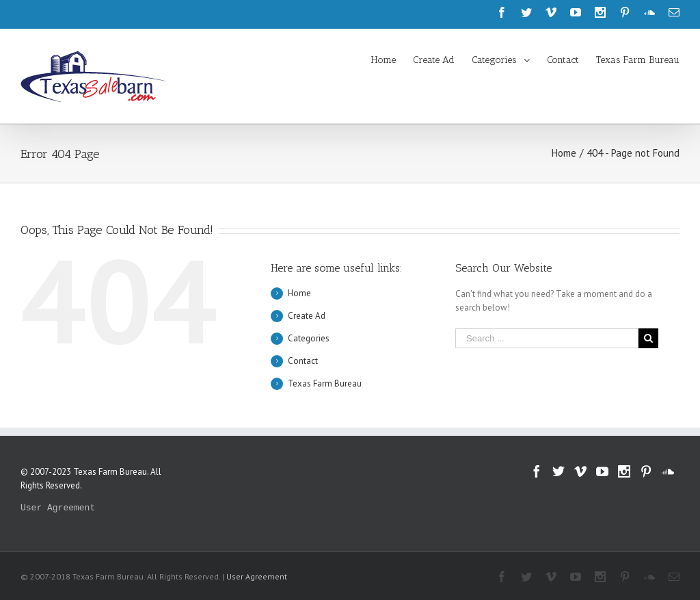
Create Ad (307, 316)
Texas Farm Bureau (325, 383)
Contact (303, 361)
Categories (309, 338)
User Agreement (58, 508)
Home (299, 293)
